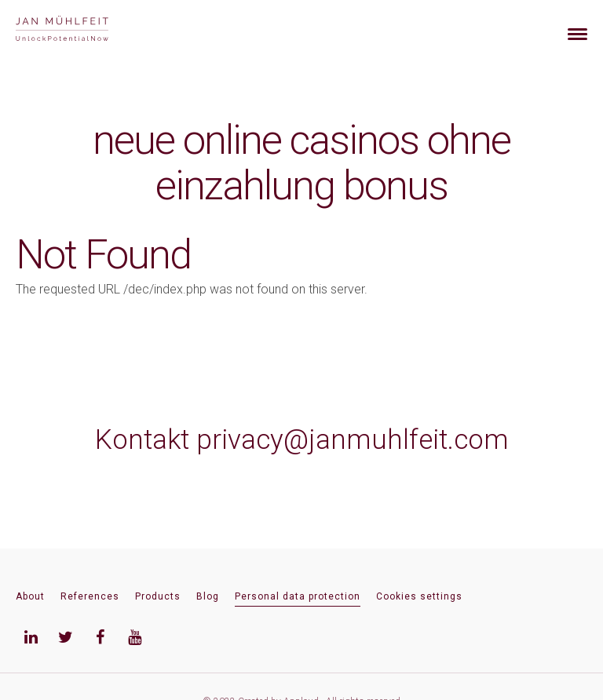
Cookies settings (419, 596)
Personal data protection (298, 596)
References (90, 596)
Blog (208, 596)
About (30, 596)
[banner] (80, 30)
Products (158, 596)
